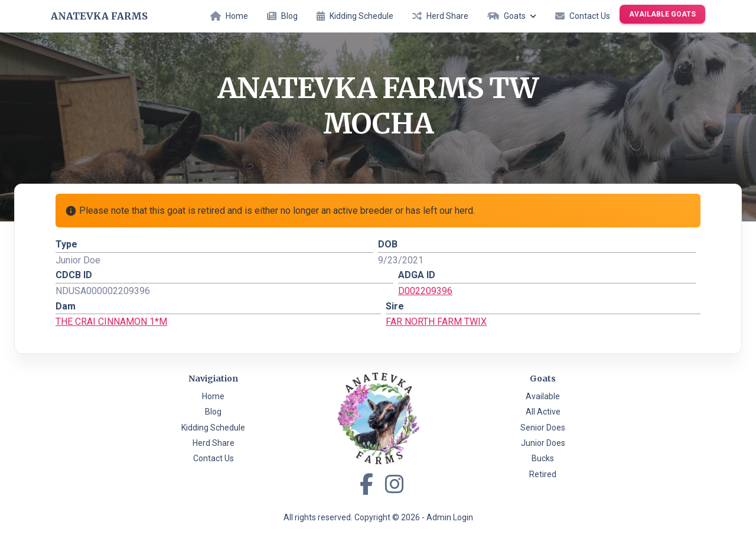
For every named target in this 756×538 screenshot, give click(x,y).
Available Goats (662, 14)
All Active (543, 412)
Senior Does (543, 428)
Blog (282, 16)
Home (229, 16)
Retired (543, 474)
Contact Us (583, 16)
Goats (512, 16)
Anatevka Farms (99, 16)
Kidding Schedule (355, 16)
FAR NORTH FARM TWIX (436, 322)
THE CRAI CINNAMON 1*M (111, 322)
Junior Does (543, 443)
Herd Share (440, 16)
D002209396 (425, 291)
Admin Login (450, 517)
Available (543, 396)
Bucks (543, 458)
